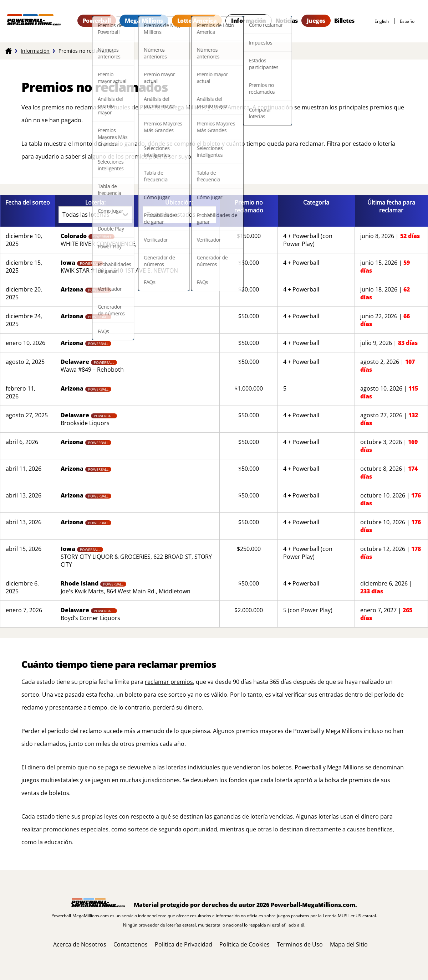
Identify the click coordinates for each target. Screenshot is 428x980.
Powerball (97, 21)
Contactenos (131, 944)
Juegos (316, 21)
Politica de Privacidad (184, 944)
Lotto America (197, 21)
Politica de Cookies (244, 944)
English (382, 21)
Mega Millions (144, 21)
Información (249, 21)
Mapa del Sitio (349, 944)
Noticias (287, 21)
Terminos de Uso (300, 944)
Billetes (344, 21)
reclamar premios (169, 682)
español (408, 21)
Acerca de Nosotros (80, 944)
